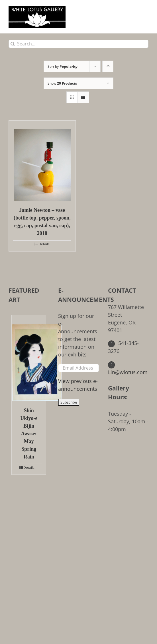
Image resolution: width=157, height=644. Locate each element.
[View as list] (83, 97)
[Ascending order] (108, 66)
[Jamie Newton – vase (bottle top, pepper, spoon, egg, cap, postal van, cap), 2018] (42, 161)
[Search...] (78, 44)
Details (44, 244)
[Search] (13, 44)
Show (62, 83)
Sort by (63, 66)
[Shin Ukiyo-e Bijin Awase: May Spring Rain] (29, 358)
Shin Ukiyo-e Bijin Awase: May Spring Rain (29, 434)
